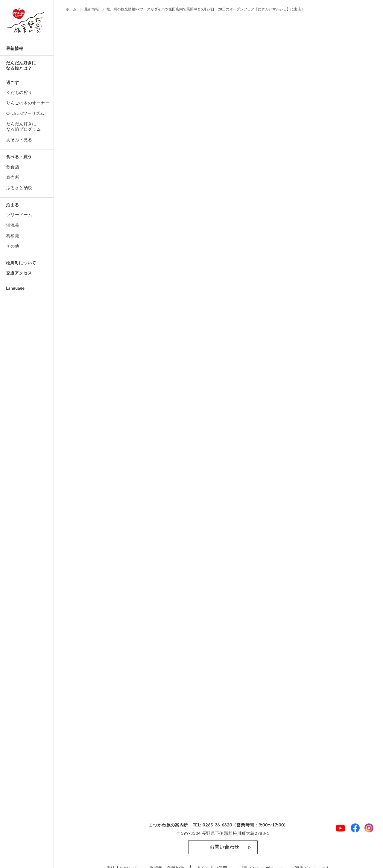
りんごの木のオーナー (28, 103)
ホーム (71, 9)
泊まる (12, 205)
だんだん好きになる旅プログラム (23, 126)
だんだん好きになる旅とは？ (21, 65)
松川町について (21, 263)
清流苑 (13, 225)
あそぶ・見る (19, 139)
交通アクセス (19, 273)
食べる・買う (19, 157)
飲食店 (13, 167)
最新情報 (15, 48)
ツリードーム (19, 215)
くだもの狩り (19, 92)
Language (15, 288)
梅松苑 (13, 235)
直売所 (13, 177)
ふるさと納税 (19, 188)
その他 (13, 246)
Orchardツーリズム (25, 113)
